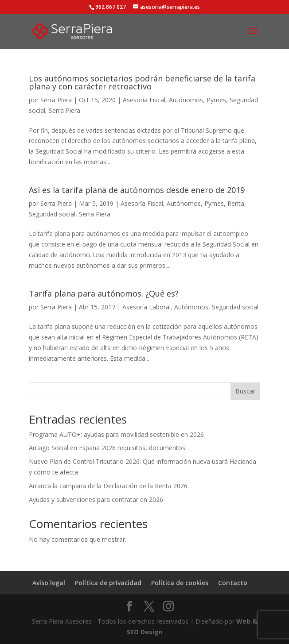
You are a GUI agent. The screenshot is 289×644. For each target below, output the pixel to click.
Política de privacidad (108, 583)
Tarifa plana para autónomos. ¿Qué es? (104, 293)
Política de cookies (180, 583)
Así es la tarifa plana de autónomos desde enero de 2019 (137, 190)
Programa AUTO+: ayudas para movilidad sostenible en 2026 (116, 434)
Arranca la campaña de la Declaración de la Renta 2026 (108, 486)
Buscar (245, 391)
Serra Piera (56, 100)
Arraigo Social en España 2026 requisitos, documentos (107, 448)
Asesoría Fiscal (144, 100)
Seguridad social (52, 214)
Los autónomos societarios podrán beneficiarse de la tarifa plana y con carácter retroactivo (142, 82)
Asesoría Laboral (146, 307)
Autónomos (186, 100)
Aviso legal (49, 583)
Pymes (216, 100)
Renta (236, 203)
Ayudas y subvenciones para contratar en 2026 (96, 499)
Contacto (233, 583)
